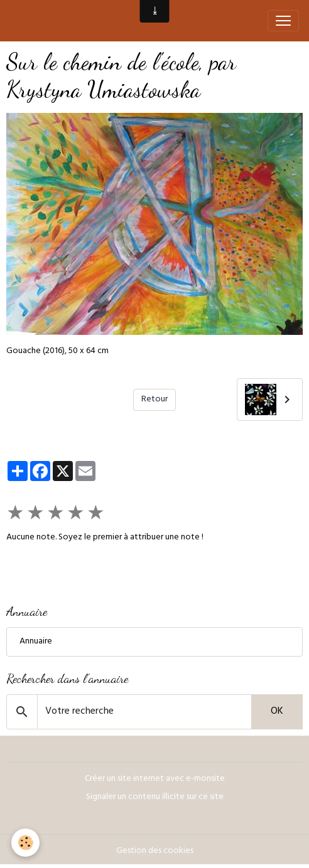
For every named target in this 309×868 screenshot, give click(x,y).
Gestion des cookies (155, 851)
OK (277, 712)
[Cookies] (25, 843)
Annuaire (36, 642)
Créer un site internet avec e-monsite (155, 779)
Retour (154, 400)
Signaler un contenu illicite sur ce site (155, 797)
